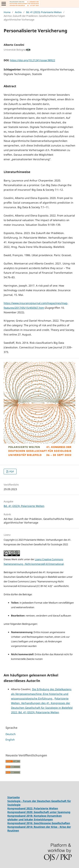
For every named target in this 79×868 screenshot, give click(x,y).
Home (7, 12)
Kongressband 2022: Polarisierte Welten (33, 808)
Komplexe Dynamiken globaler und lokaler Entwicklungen (35, 818)
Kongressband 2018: (21, 816)
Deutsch (11, 734)
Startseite (14, 797)
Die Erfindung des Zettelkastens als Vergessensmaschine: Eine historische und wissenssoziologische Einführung (41, 694)
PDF (11, 472)
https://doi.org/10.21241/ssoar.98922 (33, 60)
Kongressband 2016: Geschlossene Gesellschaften (39, 823)
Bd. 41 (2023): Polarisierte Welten (44, 12)
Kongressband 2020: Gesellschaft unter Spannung (39, 812)
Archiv (18, 12)
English (10, 740)
